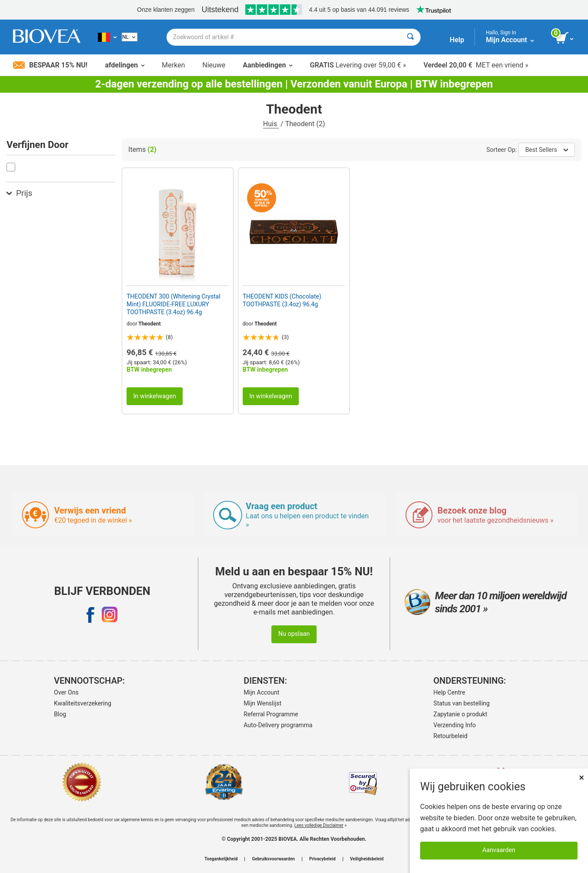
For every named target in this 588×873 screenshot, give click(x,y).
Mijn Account (261, 692)
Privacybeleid (322, 859)
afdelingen (125, 65)
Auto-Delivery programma (278, 725)
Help (457, 40)
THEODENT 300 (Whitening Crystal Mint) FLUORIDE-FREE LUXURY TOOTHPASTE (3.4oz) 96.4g (174, 304)
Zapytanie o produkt (461, 714)
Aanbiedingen (267, 65)
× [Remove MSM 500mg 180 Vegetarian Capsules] (581, 777)
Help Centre (449, 692)
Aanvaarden (499, 850)
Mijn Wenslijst (262, 703)
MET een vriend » (476, 65)
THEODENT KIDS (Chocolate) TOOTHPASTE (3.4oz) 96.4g (282, 300)
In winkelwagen (154, 396)
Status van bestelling (462, 703)
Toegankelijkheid (221, 859)
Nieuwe (214, 65)
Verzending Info (455, 725)
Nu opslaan (294, 634)
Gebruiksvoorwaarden (273, 859)
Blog (60, 714)
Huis (271, 124)
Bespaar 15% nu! (50, 65)
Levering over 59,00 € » (358, 65)
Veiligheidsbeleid (367, 859)
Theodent (149, 324)
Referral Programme (271, 714)
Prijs (19, 193)
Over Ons (66, 692)
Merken (173, 65)
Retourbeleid (451, 736)
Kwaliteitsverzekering (83, 703)
